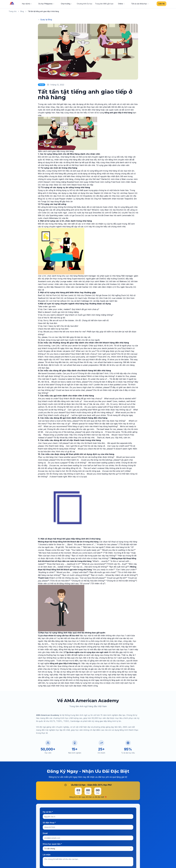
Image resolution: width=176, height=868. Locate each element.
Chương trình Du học (85, 4)
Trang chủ (13, 11)
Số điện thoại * (49, 823)
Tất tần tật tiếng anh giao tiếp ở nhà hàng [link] (43, 11)
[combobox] (88, 849)
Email (45, 833)
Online (121, 4)
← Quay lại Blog (45, 20)
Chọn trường (66, 4)
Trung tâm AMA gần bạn (104, 4)
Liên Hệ (162, 4)
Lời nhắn (47, 855)
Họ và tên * (48, 812)
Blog (22, 11)
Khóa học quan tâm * (52, 844)
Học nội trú (27, 4)
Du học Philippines (46, 4)
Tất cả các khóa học (140, 4)
